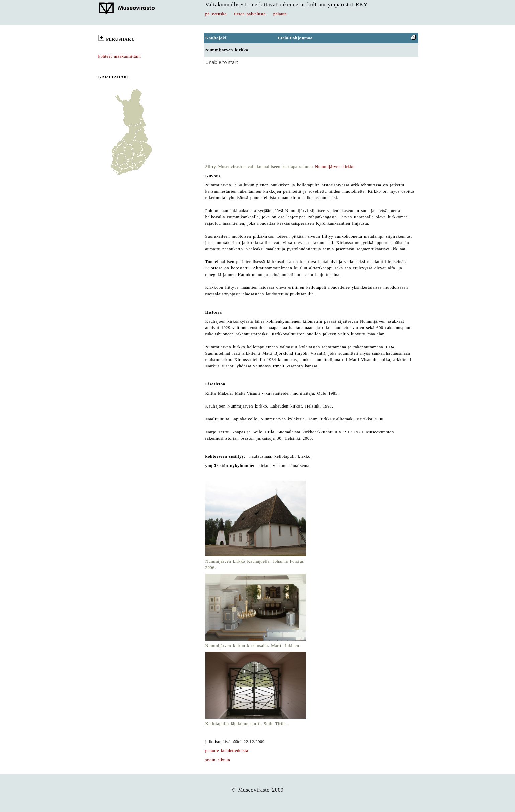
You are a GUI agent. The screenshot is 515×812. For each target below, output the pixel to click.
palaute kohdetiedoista (227, 751)
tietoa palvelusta (250, 14)
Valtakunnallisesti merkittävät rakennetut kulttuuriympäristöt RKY (287, 5)
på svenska (216, 14)
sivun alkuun (218, 760)
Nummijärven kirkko (335, 167)
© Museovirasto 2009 (257, 790)
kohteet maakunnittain (120, 56)
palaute (280, 14)
